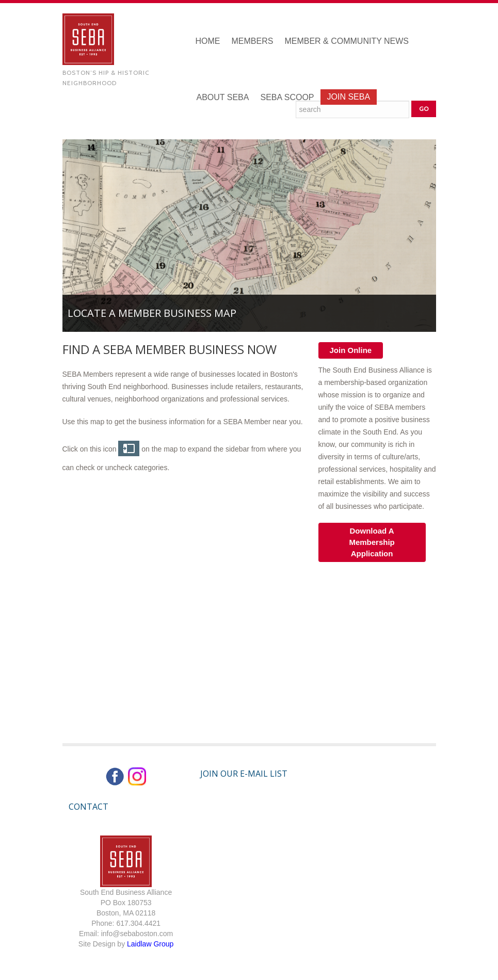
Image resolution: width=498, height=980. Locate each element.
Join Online (351, 350)
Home (208, 41)
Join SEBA (349, 97)
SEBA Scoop (287, 97)
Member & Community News (347, 41)
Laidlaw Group (150, 944)
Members (253, 41)
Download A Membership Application (372, 542)
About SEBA (223, 97)
